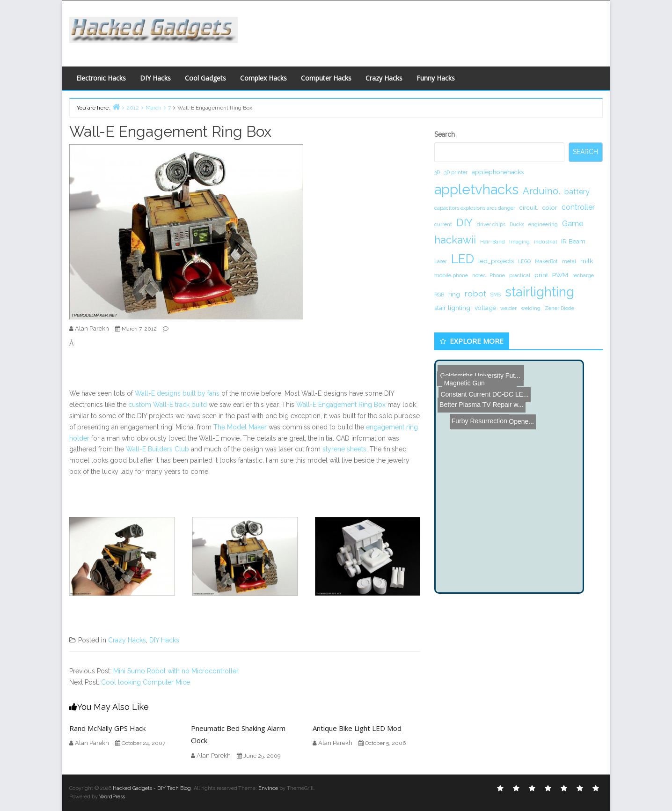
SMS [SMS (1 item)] (496, 295)
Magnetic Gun (458, 369)
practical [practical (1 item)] (520, 275)
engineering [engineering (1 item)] (543, 224)
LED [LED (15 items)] (463, 259)
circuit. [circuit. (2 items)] (529, 207)
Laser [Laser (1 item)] (441, 261)
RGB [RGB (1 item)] (439, 295)
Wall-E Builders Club (157, 449)
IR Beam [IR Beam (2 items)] (573, 241)
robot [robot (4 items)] (475, 293)
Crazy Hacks (384, 78)
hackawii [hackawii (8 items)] (455, 240)
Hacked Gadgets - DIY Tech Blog (152, 788)
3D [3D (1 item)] (437, 172)
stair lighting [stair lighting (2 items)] (452, 308)
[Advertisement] (427, 31)
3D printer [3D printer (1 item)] (456, 172)
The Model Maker (240, 427)
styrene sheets (344, 449)
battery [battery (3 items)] (577, 192)
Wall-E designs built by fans (177, 393)
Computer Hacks (326, 78)
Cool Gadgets (205, 78)
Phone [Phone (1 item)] (497, 275)
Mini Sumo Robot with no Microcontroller (176, 671)
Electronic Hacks (101, 78)
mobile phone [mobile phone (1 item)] (451, 275)
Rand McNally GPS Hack (107, 728)
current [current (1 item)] (443, 224)
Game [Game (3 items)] (573, 224)
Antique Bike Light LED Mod (357, 728)
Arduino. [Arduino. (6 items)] (541, 191)
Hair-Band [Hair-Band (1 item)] (493, 242)
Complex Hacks (263, 78)
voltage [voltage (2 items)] (485, 308)
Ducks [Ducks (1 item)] (517, 224)
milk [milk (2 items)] (587, 261)
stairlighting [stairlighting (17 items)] (540, 292)
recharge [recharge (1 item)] (583, 275)
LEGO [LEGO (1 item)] (524, 261)
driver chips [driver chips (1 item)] (491, 224)
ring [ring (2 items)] (454, 294)
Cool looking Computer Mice (146, 682)
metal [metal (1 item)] (569, 261)
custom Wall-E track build (168, 405)
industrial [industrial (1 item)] (545, 242)
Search (445, 134)
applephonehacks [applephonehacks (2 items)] (498, 172)
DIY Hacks (155, 78)
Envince (268, 788)
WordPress (112, 797)
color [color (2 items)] (550, 207)
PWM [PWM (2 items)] (560, 275)
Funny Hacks (436, 78)
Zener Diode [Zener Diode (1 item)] (559, 308)
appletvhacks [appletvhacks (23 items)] (476, 189)
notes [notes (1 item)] (479, 275)
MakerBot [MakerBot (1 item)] (546, 261)
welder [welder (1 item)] (508, 308)
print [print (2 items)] (541, 275)
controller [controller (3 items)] (578, 207)
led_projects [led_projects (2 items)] (496, 261)
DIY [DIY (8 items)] (464, 222)
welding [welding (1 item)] (531, 308)
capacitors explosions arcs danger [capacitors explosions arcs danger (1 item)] (475, 208)
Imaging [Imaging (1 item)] (519, 242)
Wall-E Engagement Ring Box (341, 405)
